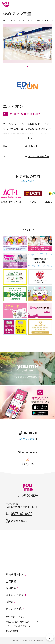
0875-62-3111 (32, 146)
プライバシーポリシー (16, 617)
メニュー (50, 5)
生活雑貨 (37, 21)
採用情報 (11, 588)
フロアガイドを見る (38, 157)
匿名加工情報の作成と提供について (22, 622)
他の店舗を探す (15, 575)
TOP (50, 637)
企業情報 (11, 581)
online (41, 5)
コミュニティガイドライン (18, 626)
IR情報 (10, 602)
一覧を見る (26, 181)
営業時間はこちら (20, 521)
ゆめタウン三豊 (9, 21)
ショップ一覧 (24, 21)
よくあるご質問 (15, 595)
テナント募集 (14, 609)
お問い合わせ (12, 631)
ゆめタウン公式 (26, 439)
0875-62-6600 (22, 514)
